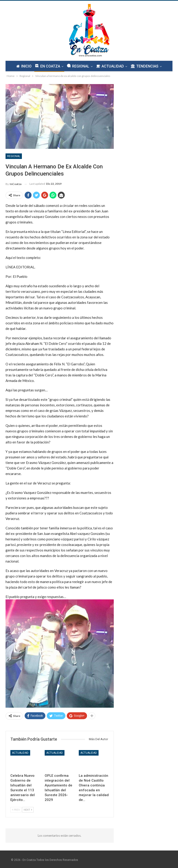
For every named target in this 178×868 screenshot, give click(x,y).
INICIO (23, 66)
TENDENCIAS (146, 66)
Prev (16, 810)
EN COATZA (47, 66)
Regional (14, 156)
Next (28, 810)
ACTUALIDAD (111, 66)
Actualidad (20, 753)
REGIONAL (78, 66)
